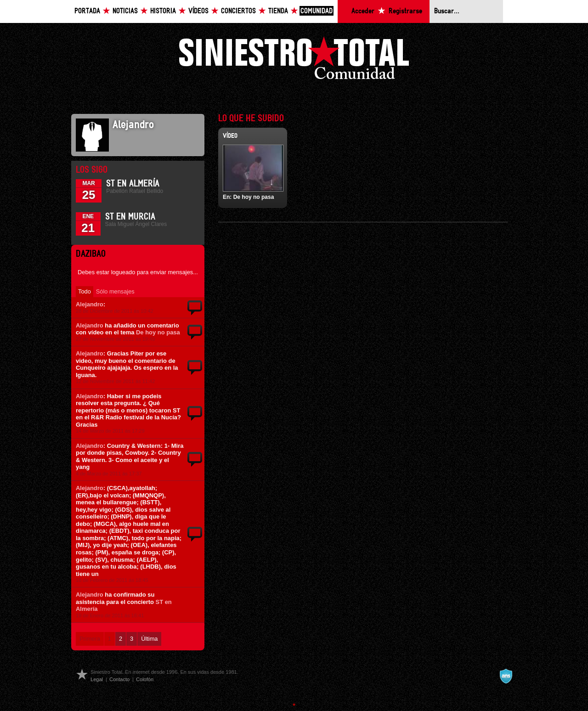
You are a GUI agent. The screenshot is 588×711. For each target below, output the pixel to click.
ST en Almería (133, 184)
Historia (163, 11)
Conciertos (238, 11)
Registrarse (405, 11)
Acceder (363, 11)
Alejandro (90, 304)
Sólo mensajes (115, 291)
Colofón (145, 679)
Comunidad (317, 11)
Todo (85, 291)
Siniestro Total (294, 60)
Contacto (119, 679)
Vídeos (198, 11)
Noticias (125, 11)
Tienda (278, 11)
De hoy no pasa (158, 332)
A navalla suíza (506, 676)
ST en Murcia (130, 217)
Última (149, 639)
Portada (87, 11)
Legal (97, 679)
